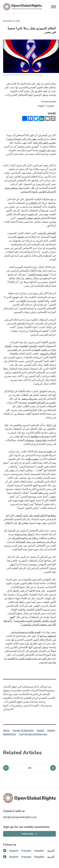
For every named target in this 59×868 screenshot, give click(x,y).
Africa (6, 731)
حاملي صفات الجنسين (29, 218)
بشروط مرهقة (30, 399)
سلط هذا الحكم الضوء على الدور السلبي (35, 515)
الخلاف (33, 203)
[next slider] (6, 768)
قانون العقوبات (39, 350)
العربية (51, 851)
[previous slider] (53, 768)
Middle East (10, 734)
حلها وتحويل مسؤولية (36, 440)
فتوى (31, 214)
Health (51, 731)
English (41, 106)
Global (41, 731)
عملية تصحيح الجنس (38, 275)
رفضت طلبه (33, 459)
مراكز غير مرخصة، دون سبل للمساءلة (36, 542)
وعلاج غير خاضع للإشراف (25, 538)
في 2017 (51, 425)
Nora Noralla (50, 102)
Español (51, 106)
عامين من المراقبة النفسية (42, 403)
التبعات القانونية (28, 346)
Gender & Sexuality (23, 731)
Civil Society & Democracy (33, 734)
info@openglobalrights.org (20, 817)
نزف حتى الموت (47, 150)
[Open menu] (53, 7)
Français (26, 851)
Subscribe (28, 834)
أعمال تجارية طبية (24, 534)
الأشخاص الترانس (47, 233)
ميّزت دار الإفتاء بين (26, 301)
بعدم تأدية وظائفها (40, 436)
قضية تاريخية (46, 451)
